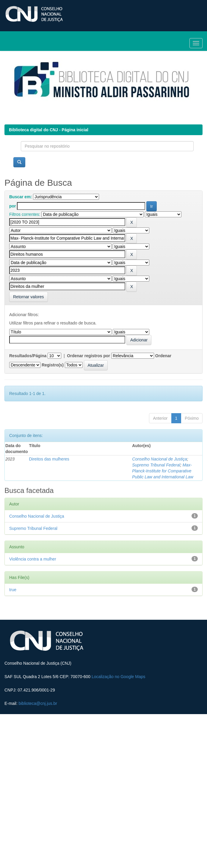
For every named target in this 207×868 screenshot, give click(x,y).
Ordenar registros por (88, 356)
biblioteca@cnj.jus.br (38, 703)
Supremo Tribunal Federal (156, 465)
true (13, 590)
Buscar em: (21, 197)
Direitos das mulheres (49, 459)
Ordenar (163, 356)
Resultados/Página (28, 356)
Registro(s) (53, 365)
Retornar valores (29, 297)
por (13, 206)
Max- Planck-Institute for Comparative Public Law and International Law (163, 471)
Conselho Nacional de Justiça (159, 459)
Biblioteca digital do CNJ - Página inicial (49, 130)
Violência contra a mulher (33, 559)
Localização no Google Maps (119, 677)
